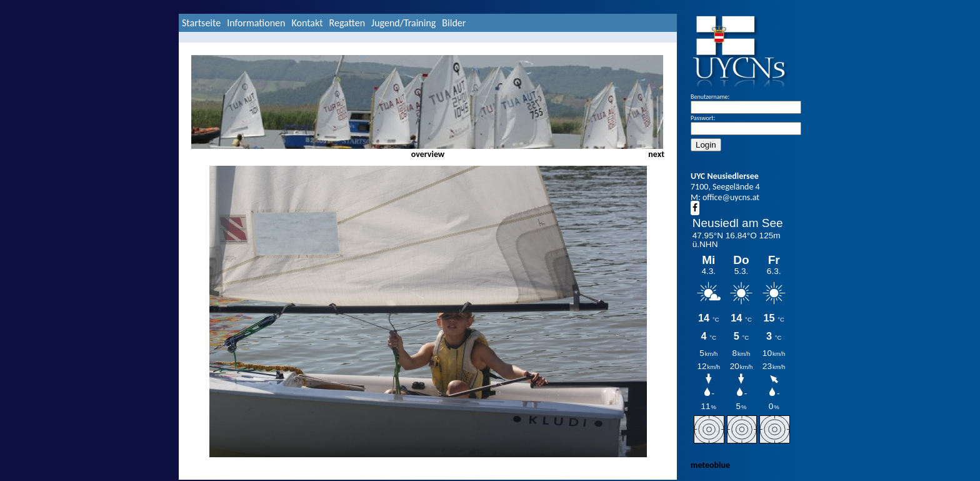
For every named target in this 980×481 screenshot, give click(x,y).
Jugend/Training (403, 23)
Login (706, 145)
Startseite (201, 23)
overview (428, 154)
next (656, 154)
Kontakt (307, 23)
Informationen (256, 23)
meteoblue (710, 465)
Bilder (454, 23)
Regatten (347, 23)
